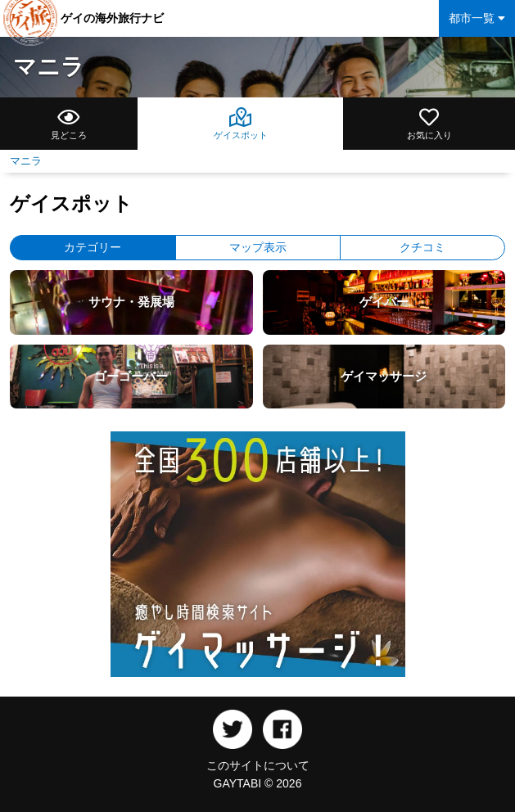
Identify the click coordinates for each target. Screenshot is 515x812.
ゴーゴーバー (131, 376)
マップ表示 (258, 247)
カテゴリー (93, 247)
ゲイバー (384, 302)
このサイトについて (258, 765)
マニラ (49, 67)
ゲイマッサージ (384, 376)
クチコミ (422, 247)
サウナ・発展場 (131, 302)
